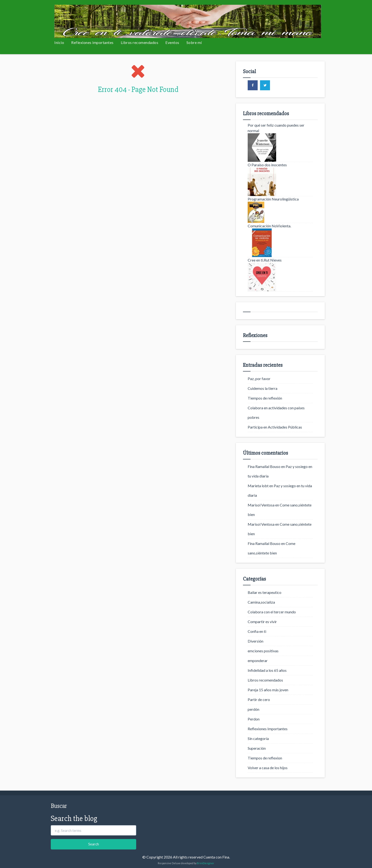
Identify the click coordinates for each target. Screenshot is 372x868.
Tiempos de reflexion (265, 758)
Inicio (59, 42)
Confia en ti (257, 631)
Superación (257, 748)
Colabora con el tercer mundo (272, 612)
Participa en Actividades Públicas (275, 427)
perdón (253, 709)
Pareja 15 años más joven (268, 690)
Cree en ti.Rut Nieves (265, 260)
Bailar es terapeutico (265, 592)
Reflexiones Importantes (268, 729)
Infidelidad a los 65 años (267, 670)
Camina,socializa (261, 602)
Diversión (256, 641)
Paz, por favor (259, 379)
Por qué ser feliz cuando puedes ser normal (276, 128)
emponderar (258, 661)
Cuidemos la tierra (263, 388)
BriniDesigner (206, 863)
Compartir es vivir (262, 622)
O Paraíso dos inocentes (267, 165)
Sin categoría (258, 738)
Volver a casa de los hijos (268, 768)
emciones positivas (263, 651)
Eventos (172, 42)
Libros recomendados (140, 42)
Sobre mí (194, 42)
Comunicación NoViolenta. (269, 226)
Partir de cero (259, 699)
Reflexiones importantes (92, 42)
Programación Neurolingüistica (273, 199)
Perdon (254, 719)
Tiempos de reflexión (265, 398)
